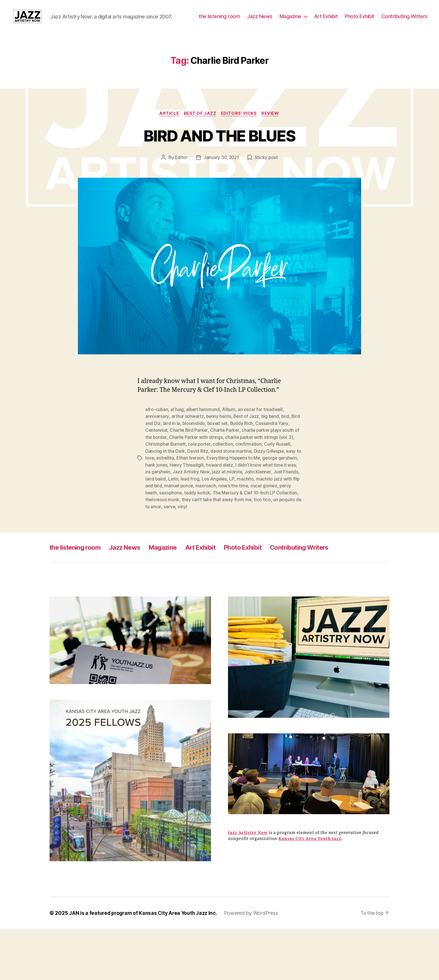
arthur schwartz (188, 434)
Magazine (344, 21)
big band (272, 434)
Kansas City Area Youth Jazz (310, 854)
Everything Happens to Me (241, 475)
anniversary (157, 434)
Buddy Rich (252, 441)
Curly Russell (280, 461)
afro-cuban (157, 427)
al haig (177, 427)
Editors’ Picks (240, 131)
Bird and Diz (158, 441)
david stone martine (232, 468)
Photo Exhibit (413, 21)
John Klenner (283, 488)
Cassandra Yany (283, 441)
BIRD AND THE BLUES (219, 153)
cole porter (201, 461)
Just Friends (158, 495)
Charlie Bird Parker (190, 448)
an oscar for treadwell (262, 427)
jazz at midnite (252, 488)
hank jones (178, 482)
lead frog (218, 495)
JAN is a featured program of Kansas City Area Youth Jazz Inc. (145, 929)
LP (260, 495)
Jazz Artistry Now (216, 488)
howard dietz (242, 482)
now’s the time (261, 502)
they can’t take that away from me (247, 516)
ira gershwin (183, 488)
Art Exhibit (379, 21)
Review (272, 131)
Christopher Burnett (166, 461)
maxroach (234, 502)
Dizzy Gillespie (270, 468)
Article (168, 131)
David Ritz (198, 468)
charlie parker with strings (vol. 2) (261, 454)
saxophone (201, 509)
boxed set (228, 441)
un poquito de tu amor (178, 522)
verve (209, 522)
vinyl (223, 522)
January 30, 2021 (221, 175)
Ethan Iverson (197, 475)
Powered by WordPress (255, 929)
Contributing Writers (405, 29)
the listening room (273, 21)
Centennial (156, 448)
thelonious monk (192, 516)
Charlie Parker (226, 448)
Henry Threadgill (208, 482)
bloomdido (204, 441)
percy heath (175, 509)
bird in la (181, 441)
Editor (181, 175)
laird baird (183, 495)
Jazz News (313, 21)
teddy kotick (228, 509)
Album (230, 427)
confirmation (251, 461)
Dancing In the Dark (165, 468)
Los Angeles (243, 495)
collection (225, 461)
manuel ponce (206, 502)
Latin (201, 495)
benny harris (219, 434)
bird (288, 434)
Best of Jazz (200, 131)
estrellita (171, 475)
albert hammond (203, 427)
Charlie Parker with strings (197, 454)
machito (273, 495)
